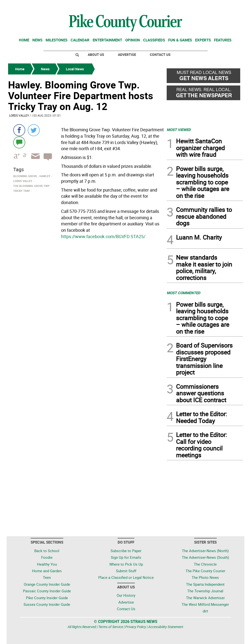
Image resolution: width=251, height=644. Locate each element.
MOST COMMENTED (183, 293)
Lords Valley (19, 115)
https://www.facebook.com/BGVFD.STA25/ (103, 236)
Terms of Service (111, 627)
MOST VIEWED (179, 130)
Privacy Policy (136, 627)
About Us (96, 55)
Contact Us (160, 55)
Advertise (127, 55)
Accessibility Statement (166, 627)
